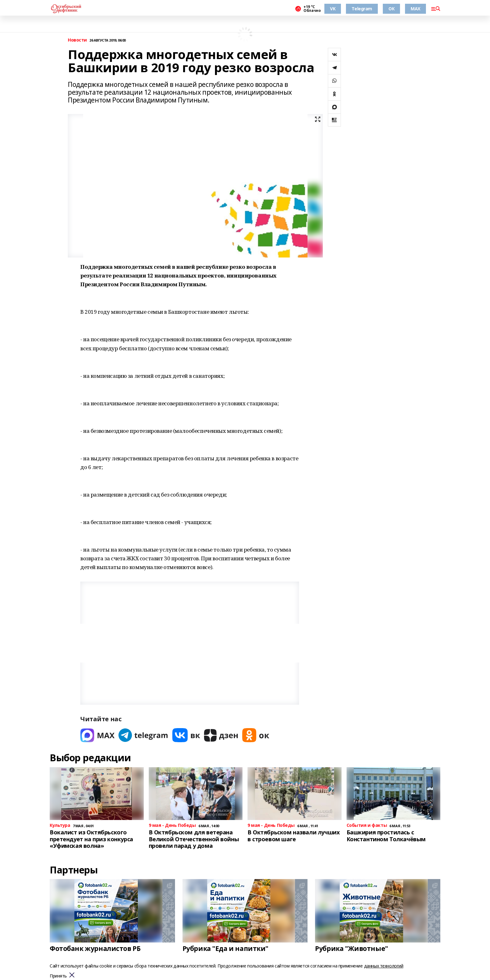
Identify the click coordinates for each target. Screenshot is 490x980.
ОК (391, 9)
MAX (415, 9)
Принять (58, 976)
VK (333, 9)
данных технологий (384, 966)
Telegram (362, 9)
